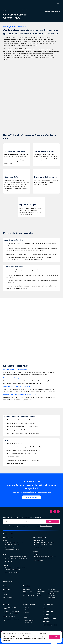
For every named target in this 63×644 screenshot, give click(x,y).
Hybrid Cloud (27, 589)
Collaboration (38, 599)
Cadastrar (53, 522)
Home (5, 586)
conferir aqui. (6, 641)
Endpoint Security (52, 593)
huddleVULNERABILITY (29, 620)
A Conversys (8, 589)
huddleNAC (26, 618)
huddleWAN (26, 610)
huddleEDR (26, 613)
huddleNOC (26, 607)
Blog (44, 608)
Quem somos (7, 592)
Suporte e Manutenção (9, 616)
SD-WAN (38, 593)
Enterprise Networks (40, 591)
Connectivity (39, 589)
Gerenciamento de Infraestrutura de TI (12, 620)
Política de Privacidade (46, 526)
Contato (46, 615)
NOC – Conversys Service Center (10, 608)
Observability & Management (39, 596)
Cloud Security (52, 595)
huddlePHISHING (27, 623)
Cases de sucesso (8, 597)
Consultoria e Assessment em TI (12, 611)
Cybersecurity (52, 589)
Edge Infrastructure (27, 591)
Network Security (52, 598)
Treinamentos (48, 604)
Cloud (24, 593)
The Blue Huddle (29, 604)
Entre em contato (31, 497)
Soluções (26, 586)
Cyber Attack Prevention (54, 591)
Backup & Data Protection (29, 595)
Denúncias (46, 621)
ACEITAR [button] (54, 637)
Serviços (6, 604)
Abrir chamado (48, 611)
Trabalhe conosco (49, 618)
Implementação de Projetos (11, 614)
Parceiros (6, 595)
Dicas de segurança (50, 625)
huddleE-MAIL (27, 615)
